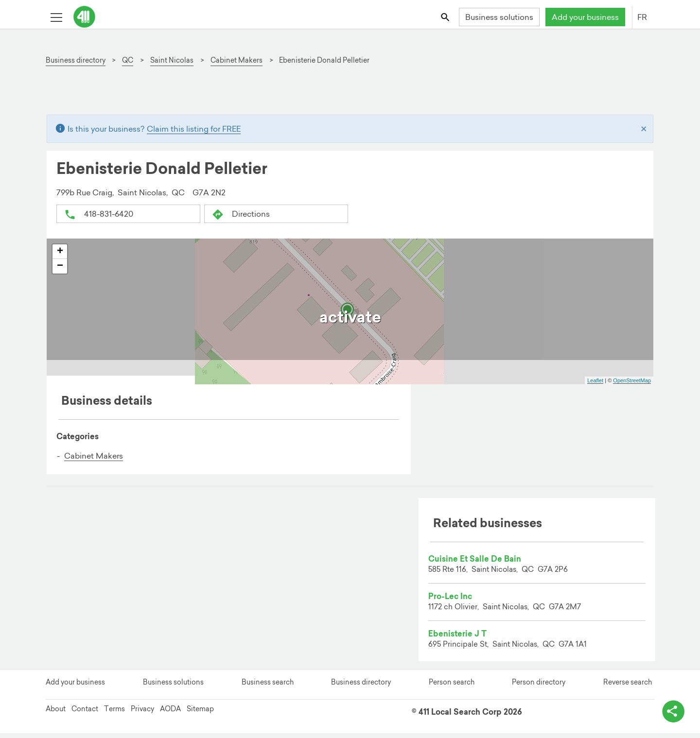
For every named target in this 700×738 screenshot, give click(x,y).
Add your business (585, 17)
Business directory (361, 687)
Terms (114, 714)
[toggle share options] (671, 709)
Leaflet (595, 381)
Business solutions (499, 17)
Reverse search (628, 687)
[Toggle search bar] (446, 17)
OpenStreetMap (632, 381)
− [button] (60, 267)
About (56, 714)
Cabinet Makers (94, 456)
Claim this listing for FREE (194, 129)
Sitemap (200, 714)
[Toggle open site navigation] (56, 17)
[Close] (644, 129)
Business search (268, 687)
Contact (85, 714)
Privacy (142, 714)
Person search (452, 687)
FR (642, 17)
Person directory (539, 687)
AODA (170, 714)
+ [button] (60, 252)
